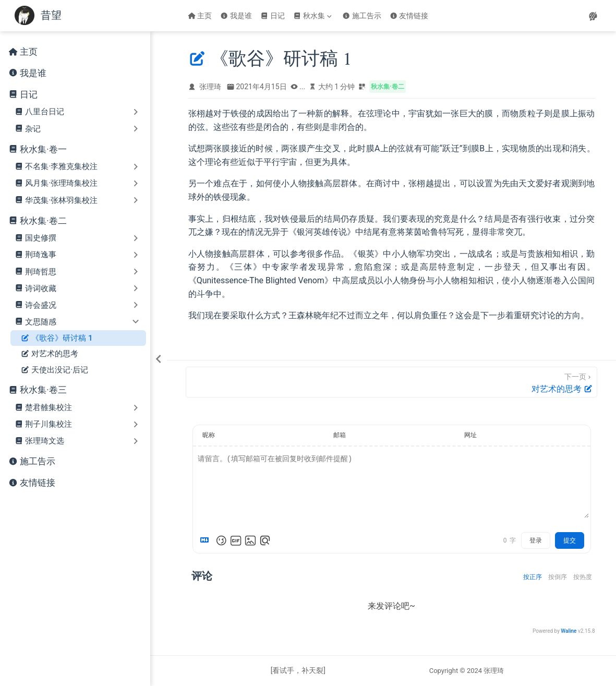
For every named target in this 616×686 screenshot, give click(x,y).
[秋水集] (313, 16)
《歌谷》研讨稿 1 (57, 338)
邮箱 (340, 435)
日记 (273, 16)
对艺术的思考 (50, 354)
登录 (536, 540)
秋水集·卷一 (43, 149)
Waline (569, 631)
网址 (470, 435)
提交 (570, 540)
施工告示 (362, 16)
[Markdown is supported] (207, 540)
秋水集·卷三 (43, 390)
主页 (200, 16)
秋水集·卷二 (43, 221)
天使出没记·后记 (55, 370)
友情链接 (409, 16)
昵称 (209, 435)
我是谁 (236, 16)
